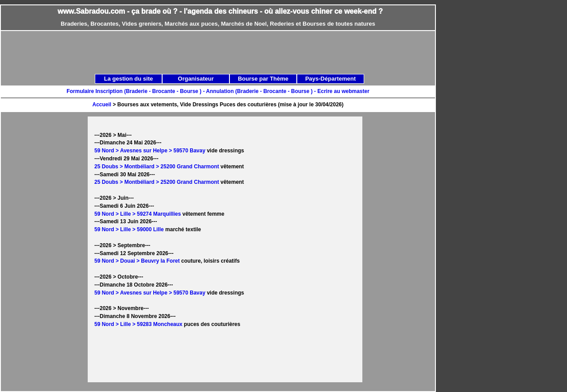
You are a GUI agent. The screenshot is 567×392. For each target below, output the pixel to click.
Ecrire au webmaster (343, 91)
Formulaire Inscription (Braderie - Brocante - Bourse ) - (136, 91)
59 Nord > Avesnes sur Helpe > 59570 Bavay (150, 151)
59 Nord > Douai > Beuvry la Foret (137, 261)
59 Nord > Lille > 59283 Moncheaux (138, 324)
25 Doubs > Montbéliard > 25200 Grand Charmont (157, 167)
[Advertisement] (228, 52)
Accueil (102, 105)
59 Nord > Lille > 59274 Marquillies (138, 214)
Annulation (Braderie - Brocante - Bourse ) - (262, 91)
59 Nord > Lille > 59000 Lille (129, 229)
